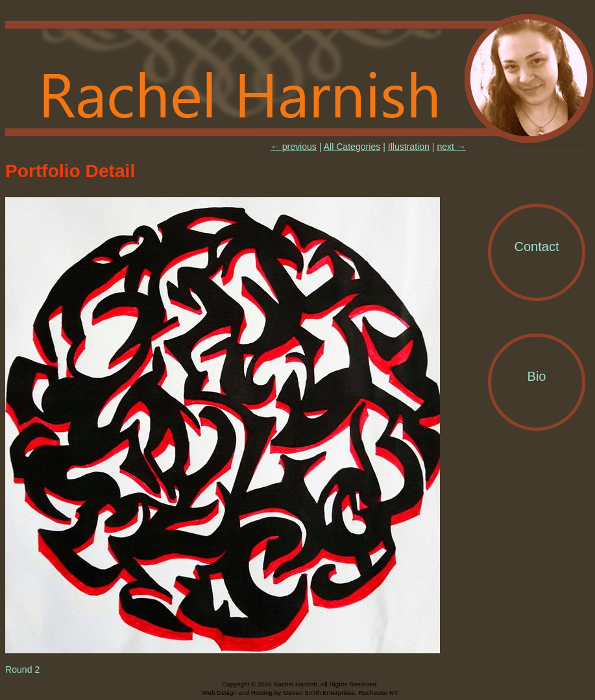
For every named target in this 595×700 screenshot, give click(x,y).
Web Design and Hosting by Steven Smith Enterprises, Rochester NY (300, 693)
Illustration (409, 147)
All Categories (352, 147)
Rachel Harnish (300, 79)
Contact (537, 247)
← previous (294, 147)
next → (451, 147)
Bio (537, 376)
